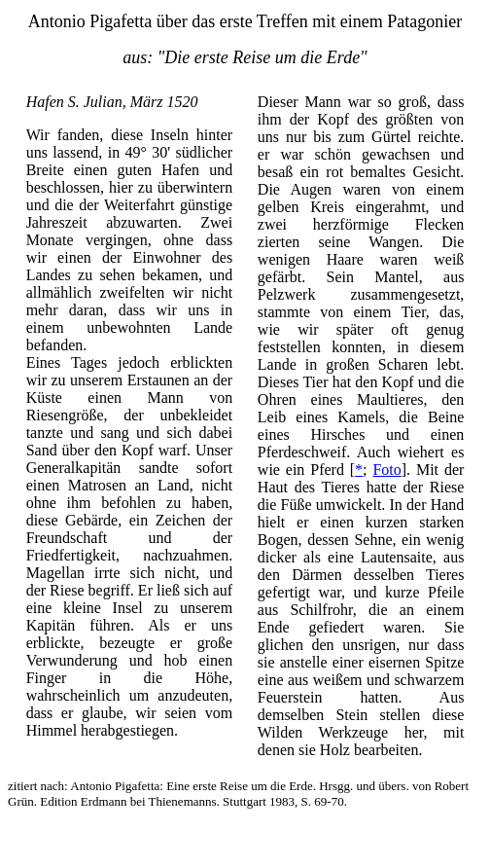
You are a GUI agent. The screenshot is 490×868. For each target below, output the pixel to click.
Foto (386, 470)
